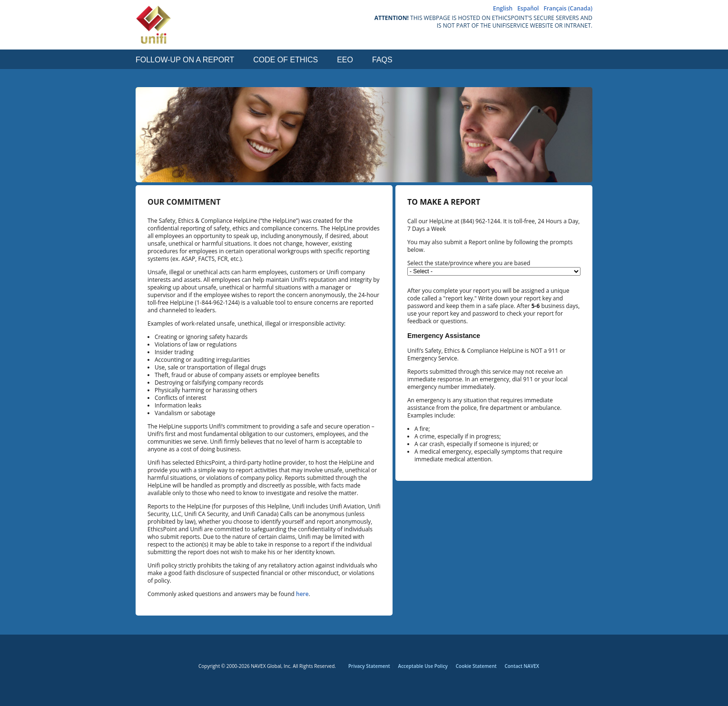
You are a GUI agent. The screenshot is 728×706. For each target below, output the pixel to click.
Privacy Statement (369, 666)
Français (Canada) (568, 8)
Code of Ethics (285, 60)
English (503, 8)
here (302, 594)
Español (528, 8)
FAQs (382, 60)
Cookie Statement (476, 666)
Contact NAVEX (522, 666)
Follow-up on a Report (185, 60)
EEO (345, 60)
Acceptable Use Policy (423, 666)
